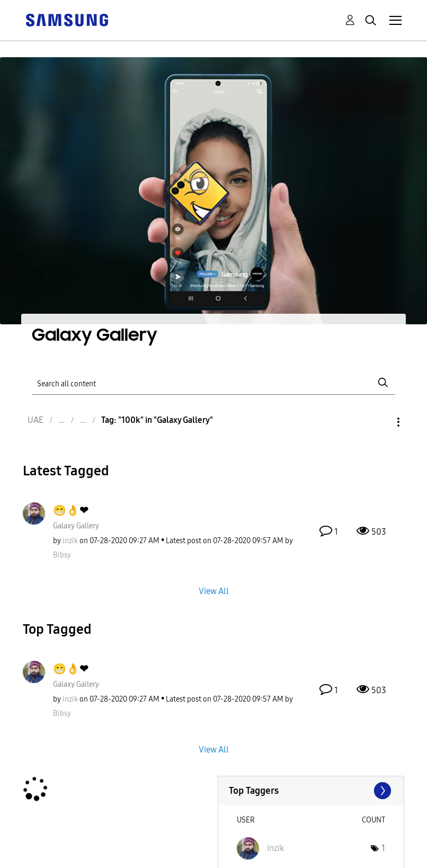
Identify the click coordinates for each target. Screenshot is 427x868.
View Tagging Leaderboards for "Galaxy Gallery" (311, 791)
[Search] (213, 382)
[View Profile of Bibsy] (62, 555)
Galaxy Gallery (76, 526)
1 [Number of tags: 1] (383, 848)
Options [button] (380, 422)
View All (214, 591)
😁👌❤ (71, 510)
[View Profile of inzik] (70, 541)
